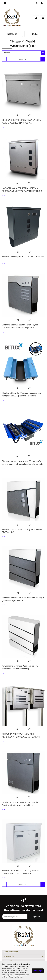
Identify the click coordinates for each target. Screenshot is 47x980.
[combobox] (23, 53)
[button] (23, 952)
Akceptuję (38, 971)
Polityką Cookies (9, 966)
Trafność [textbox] (7, 53)
